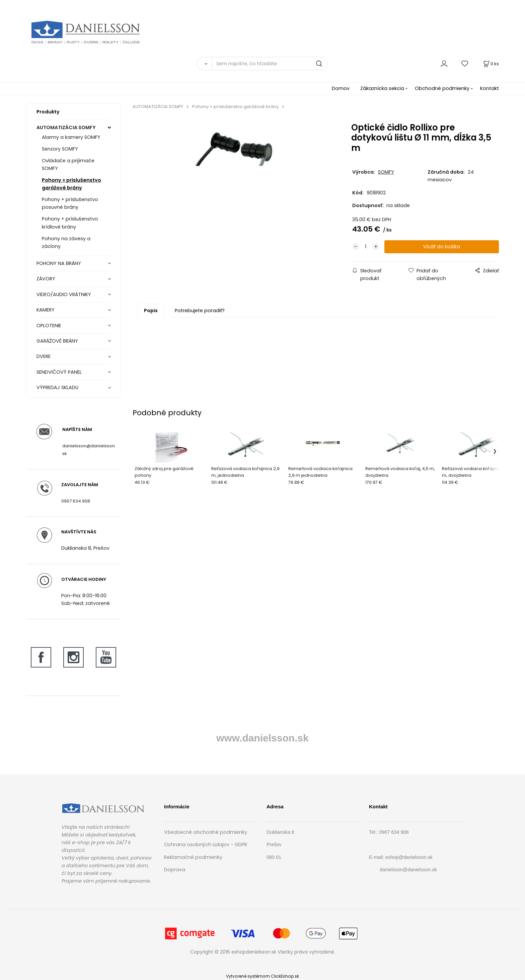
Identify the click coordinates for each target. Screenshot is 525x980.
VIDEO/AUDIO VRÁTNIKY (64, 294)
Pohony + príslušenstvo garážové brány (71, 184)
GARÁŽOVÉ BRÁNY (57, 341)
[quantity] (366, 247)
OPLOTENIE (49, 326)
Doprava (175, 870)
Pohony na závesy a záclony (66, 242)
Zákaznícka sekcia (382, 88)
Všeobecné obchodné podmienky (206, 832)
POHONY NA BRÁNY (59, 263)
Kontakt (490, 88)
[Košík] (491, 64)
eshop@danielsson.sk (409, 857)
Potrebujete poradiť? (200, 310)
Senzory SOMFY (60, 149)
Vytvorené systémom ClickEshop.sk (262, 976)
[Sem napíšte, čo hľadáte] (270, 64)
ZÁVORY (46, 279)
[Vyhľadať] (204, 64)
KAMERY (46, 310)
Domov (341, 88)
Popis (151, 310)
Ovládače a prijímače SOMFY (68, 164)
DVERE (44, 356)
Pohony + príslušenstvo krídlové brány (70, 223)
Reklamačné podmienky (193, 857)
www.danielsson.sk (262, 738)
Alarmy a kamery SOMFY (71, 137)
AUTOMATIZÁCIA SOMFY (66, 127)
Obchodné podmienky (442, 88)
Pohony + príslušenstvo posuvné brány (70, 203)
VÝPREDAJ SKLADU (57, 387)
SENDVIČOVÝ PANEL (59, 372)
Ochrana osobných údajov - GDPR (206, 844)
